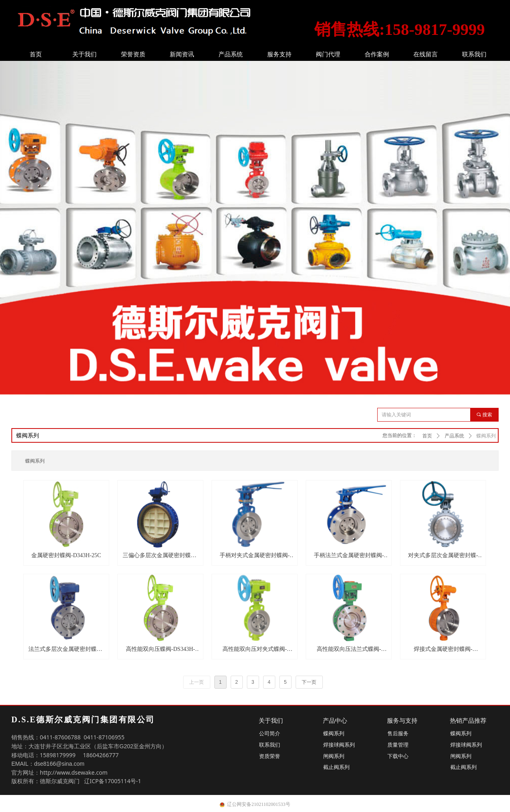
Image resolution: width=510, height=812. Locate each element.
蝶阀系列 (486, 436)
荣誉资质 (133, 54)
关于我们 (84, 54)
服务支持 (279, 54)
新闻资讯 (182, 54)
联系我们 (474, 54)
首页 (36, 54)
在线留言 (426, 54)
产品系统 (231, 54)
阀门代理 (328, 54)
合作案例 (377, 54)
